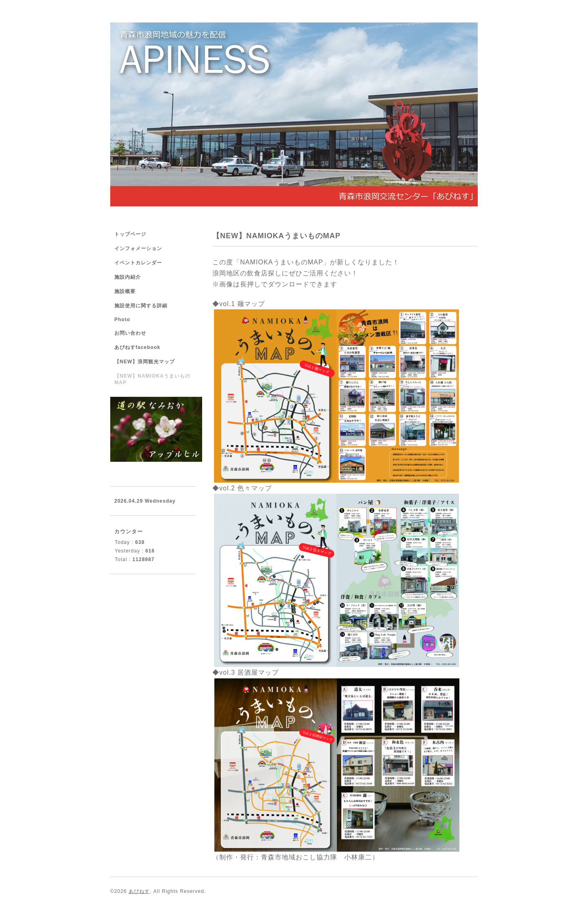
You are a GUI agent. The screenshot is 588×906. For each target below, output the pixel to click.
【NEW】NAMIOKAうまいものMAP (152, 379)
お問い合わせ (130, 333)
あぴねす (139, 891)
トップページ (130, 234)
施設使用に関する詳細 (141, 306)
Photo (122, 320)
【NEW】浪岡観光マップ (145, 362)
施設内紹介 (128, 277)
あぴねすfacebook (137, 347)
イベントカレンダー (138, 263)
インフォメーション (138, 248)
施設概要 (125, 291)
